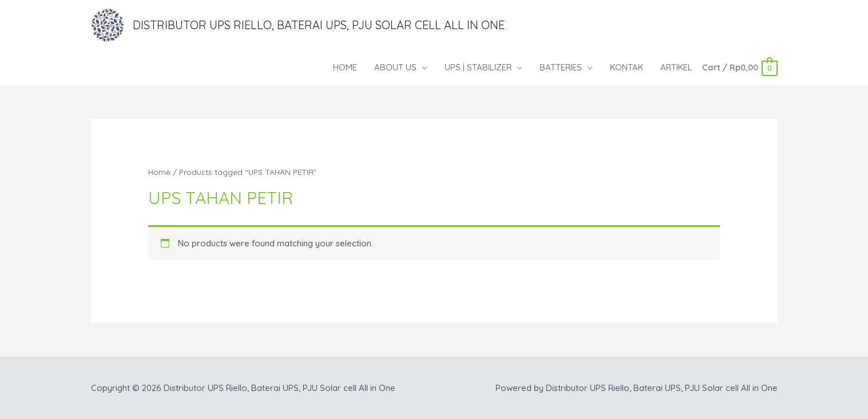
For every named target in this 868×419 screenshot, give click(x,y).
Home (159, 172)
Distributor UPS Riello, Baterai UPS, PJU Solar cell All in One (319, 25)
